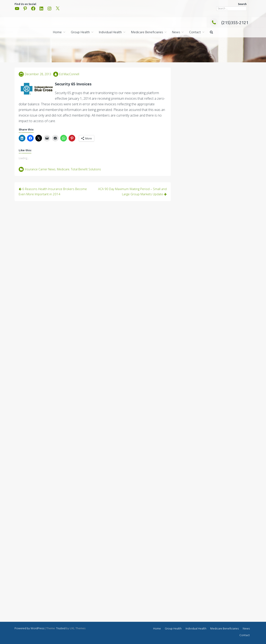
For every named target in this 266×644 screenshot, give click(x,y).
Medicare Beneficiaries (147, 32)
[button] (211, 33)
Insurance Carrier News (40, 169)
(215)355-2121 (229, 23)
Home (57, 32)
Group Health (80, 32)
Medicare (63, 169)
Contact (195, 32)
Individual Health (110, 32)
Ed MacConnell (69, 74)
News (176, 32)
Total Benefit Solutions (86, 169)
